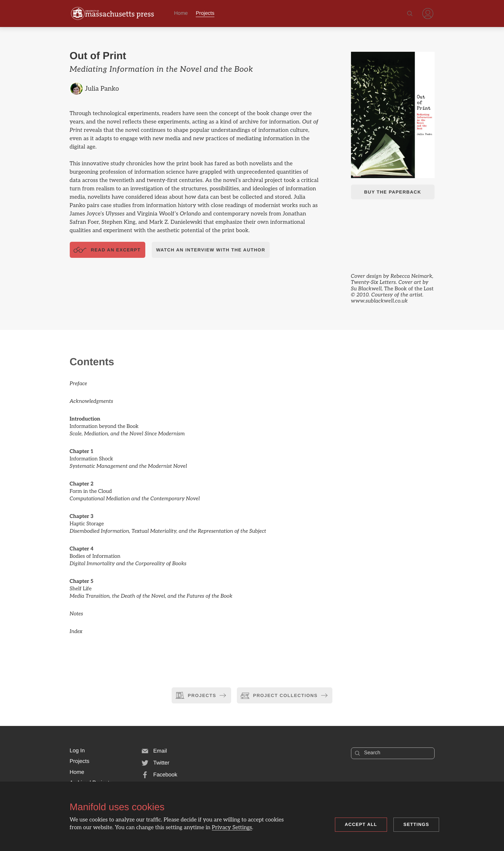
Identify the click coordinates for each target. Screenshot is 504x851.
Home (181, 13)
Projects (205, 13)
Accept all (361, 824)
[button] (77, 751)
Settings (416, 824)
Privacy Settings (232, 828)
